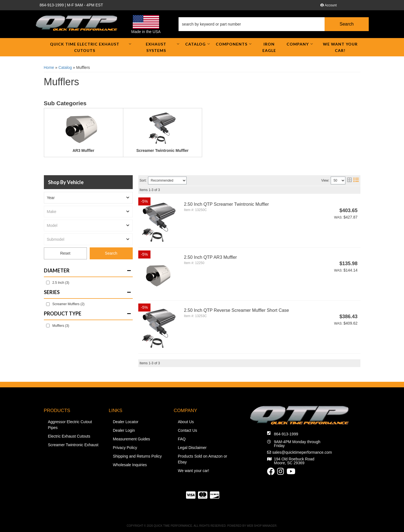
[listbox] (88, 198)
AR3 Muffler (83, 150)
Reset (65, 253)
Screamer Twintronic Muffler (162, 150)
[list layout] (356, 180)
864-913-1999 (286, 434)
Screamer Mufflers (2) (69, 304)
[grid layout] (349, 180)
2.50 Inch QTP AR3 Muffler (211, 257)
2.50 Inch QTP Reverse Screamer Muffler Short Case (237, 310)
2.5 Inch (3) (61, 283)
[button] (273, 24)
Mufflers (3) (61, 326)
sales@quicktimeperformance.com (302, 452)
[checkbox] (48, 283)
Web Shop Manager (262, 526)
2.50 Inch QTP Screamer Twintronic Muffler (227, 204)
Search (111, 253)
